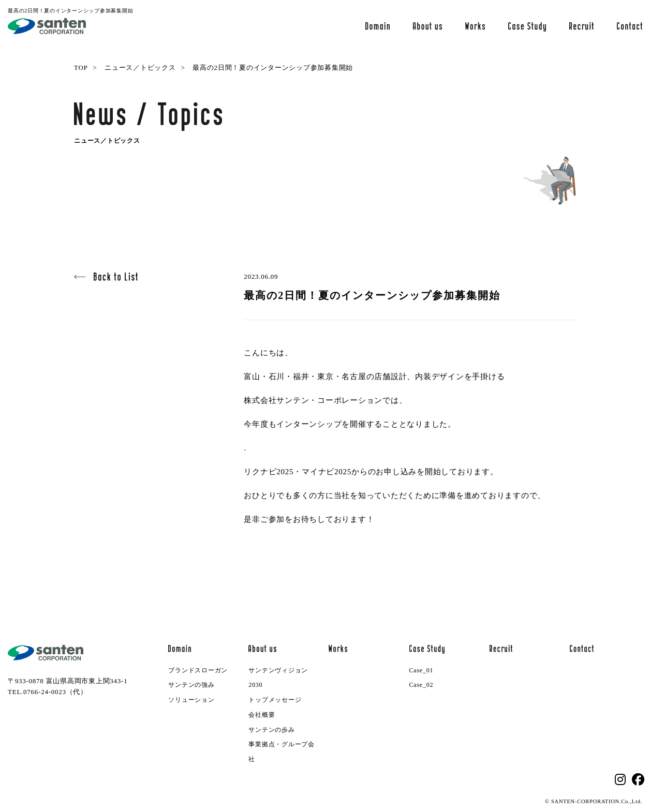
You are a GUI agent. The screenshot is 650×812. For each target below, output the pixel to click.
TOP (81, 67)
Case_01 (422, 670)
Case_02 (422, 685)
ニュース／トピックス (140, 67)
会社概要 (262, 715)
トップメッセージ (275, 700)
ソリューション (191, 700)
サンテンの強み (191, 685)
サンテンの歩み (271, 730)
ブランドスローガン (198, 670)
